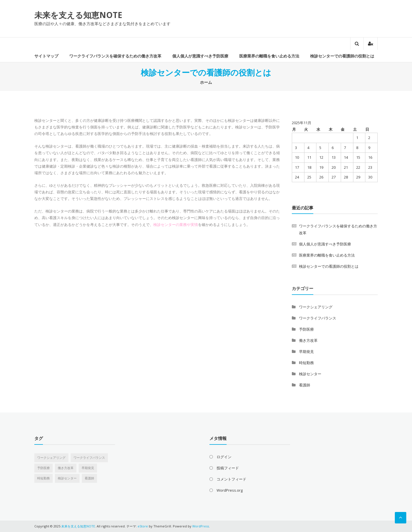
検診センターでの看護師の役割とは (342, 56)
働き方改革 (308, 340)
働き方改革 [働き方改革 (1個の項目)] (66, 468)
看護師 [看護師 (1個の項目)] (89, 478)
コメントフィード (231, 479)
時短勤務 (306, 363)
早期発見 (306, 352)
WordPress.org (230, 490)
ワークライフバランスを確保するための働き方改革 (115, 56)
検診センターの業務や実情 (176, 225)
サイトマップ (46, 56)
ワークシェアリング (316, 307)
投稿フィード (228, 468)
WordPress (201, 526)
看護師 (305, 385)
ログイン (224, 457)
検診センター (310, 374)
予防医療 (306, 329)
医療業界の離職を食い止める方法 (269, 56)
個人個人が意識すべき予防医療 (200, 56)
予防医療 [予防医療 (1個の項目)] (43, 468)
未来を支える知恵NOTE (78, 15)
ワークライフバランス (318, 318)
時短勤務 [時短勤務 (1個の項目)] (43, 478)
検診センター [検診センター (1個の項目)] (67, 478)
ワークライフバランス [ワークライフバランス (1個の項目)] (89, 458)
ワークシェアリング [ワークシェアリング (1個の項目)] (51, 458)
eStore (143, 526)
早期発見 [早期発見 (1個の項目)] (88, 468)
